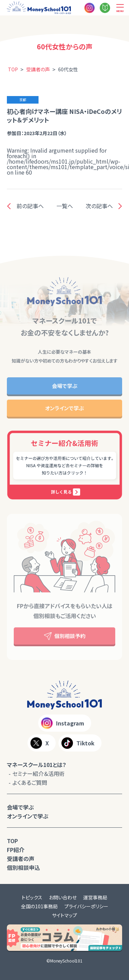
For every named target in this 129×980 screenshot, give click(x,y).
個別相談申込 (23, 867)
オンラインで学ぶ (64, 408)
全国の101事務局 (39, 906)
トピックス (32, 897)
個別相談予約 (65, 636)
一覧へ (65, 206)
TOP (12, 841)
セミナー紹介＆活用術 (39, 774)
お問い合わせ (63, 897)
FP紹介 (16, 850)
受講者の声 (21, 859)
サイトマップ (64, 915)
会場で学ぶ (65, 386)
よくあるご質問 (30, 782)
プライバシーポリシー (86, 906)
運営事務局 (95, 897)
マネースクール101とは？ (37, 765)
